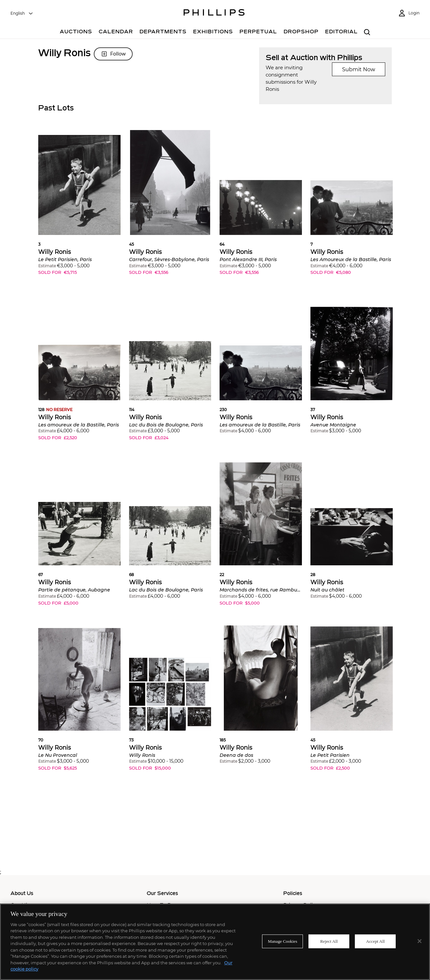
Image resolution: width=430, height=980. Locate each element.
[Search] (367, 33)
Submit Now (359, 69)
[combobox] (22, 13)
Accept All (375, 941)
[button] (79, 208)
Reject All (329, 941)
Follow (113, 54)
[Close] (420, 941)
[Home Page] (214, 13)
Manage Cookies (283, 941)
